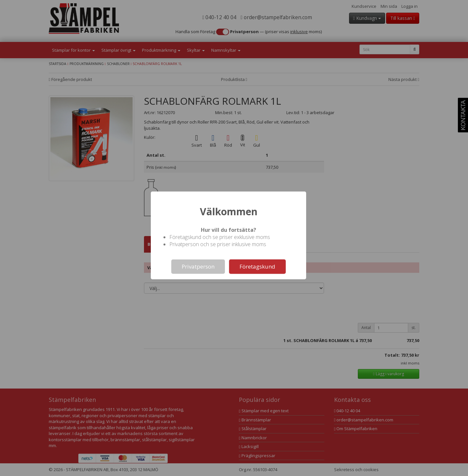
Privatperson (198, 266)
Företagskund (257, 266)
